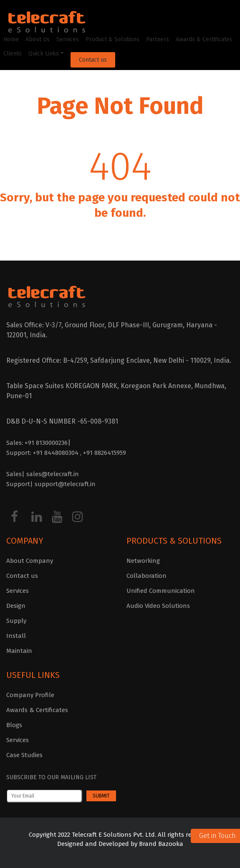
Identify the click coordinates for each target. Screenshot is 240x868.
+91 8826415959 (105, 453)
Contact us (93, 60)
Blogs (14, 725)
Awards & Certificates (204, 39)
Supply (16, 621)
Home (11, 39)
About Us (38, 39)
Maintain (19, 651)
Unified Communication (161, 591)
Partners (158, 39)
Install (16, 636)
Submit (101, 796)
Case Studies (24, 755)
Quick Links (44, 54)
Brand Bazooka (160, 844)
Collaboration (147, 576)
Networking (143, 561)
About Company (30, 561)
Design (16, 606)
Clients (13, 54)
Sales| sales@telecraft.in (43, 474)
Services (68, 39)
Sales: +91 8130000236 (37, 443)
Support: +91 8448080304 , (45, 453)
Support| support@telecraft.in (51, 484)
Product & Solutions (112, 39)
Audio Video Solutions (158, 606)
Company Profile (30, 695)
